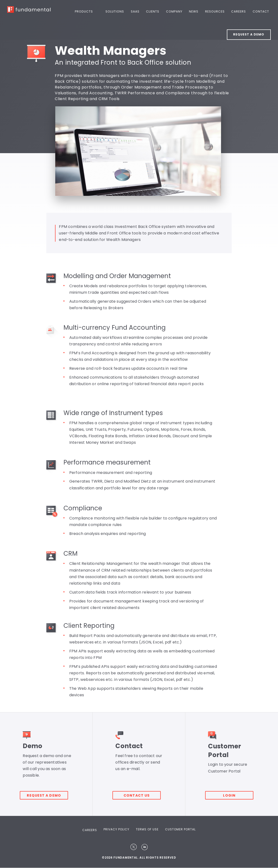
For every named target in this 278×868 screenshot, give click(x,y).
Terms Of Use (147, 829)
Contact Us (139, 793)
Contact (261, 11)
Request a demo (47, 793)
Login (232, 793)
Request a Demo (249, 34)
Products (88, 11)
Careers (239, 11)
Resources (216, 11)
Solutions (118, 11)
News (195, 11)
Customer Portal (180, 829)
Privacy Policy (116, 829)
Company (176, 11)
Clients (155, 11)
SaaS (138, 11)
